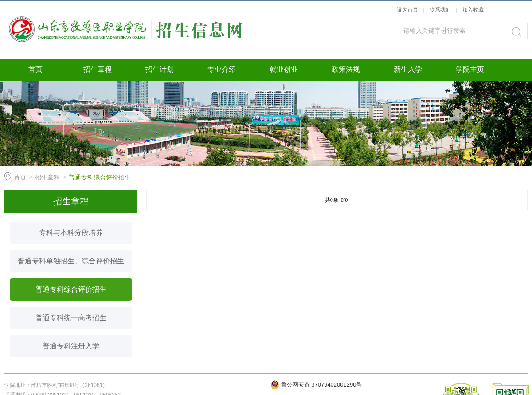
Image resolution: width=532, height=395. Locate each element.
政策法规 (346, 69)
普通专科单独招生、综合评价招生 (71, 261)
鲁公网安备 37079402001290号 (322, 385)
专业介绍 (222, 69)
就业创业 (284, 69)
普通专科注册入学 (71, 346)
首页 (35, 69)
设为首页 (407, 10)
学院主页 (470, 69)
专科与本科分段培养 (71, 233)
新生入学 (408, 69)
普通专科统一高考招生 (71, 318)
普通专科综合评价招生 (100, 177)
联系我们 (441, 10)
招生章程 (98, 69)
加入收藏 (473, 10)
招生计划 (160, 69)
